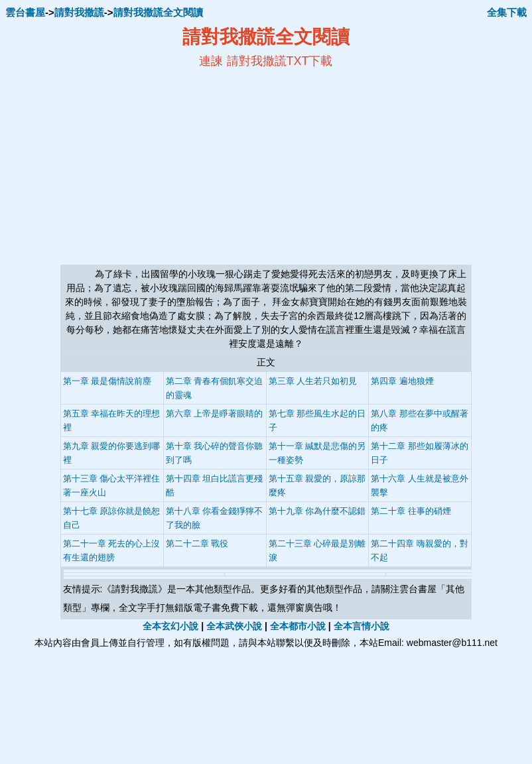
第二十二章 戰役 (197, 543)
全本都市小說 (298, 626)
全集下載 (507, 12)
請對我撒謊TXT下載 (280, 61)
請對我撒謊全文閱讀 (158, 12)
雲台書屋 (25, 12)
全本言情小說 (362, 626)
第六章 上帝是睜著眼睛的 (215, 414)
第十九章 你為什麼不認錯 (317, 511)
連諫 (211, 61)
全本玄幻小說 (170, 626)
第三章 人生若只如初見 (313, 381)
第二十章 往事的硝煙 (411, 511)
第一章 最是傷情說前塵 (107, 381)
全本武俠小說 (234, 626)
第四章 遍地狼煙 (402, 381)
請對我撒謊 (79, 12)
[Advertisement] (137, 166)
